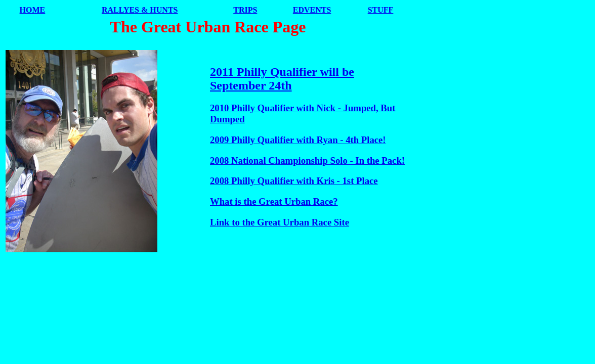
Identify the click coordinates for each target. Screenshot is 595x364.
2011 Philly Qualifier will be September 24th (282, 79)
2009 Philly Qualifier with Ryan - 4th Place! (298, 140)
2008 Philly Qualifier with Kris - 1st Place (294, 181)
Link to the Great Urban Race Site (280, 222)
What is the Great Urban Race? (274, 201)
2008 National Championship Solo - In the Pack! (307, 161)
